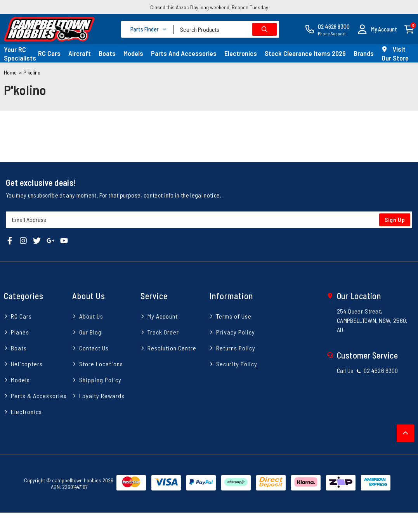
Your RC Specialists (20, 54)
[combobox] (226, 29)
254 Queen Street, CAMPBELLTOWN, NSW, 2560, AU (372, 320)
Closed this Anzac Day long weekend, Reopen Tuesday (209, 7)
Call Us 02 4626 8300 (368, 370)
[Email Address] (209, 220)
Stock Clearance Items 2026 (305, 53)
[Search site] (265, 29)
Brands (364, 53)
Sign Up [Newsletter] (395, 220)
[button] (377, 29)
